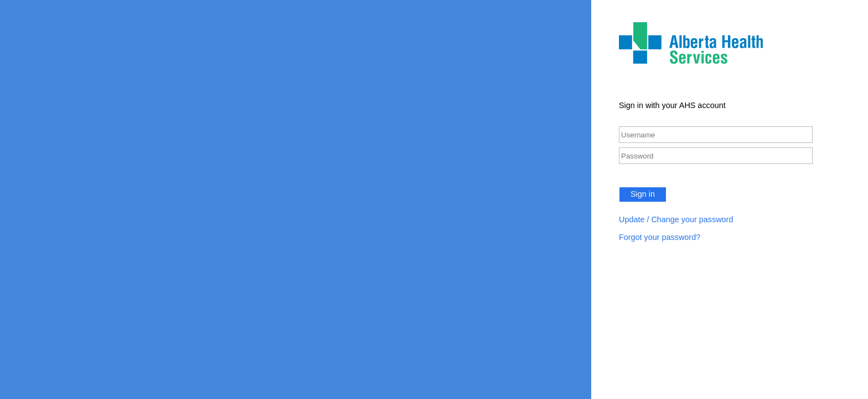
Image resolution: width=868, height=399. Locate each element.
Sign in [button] (643, 194)
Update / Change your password (676, 219)
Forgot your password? (660, 237)
